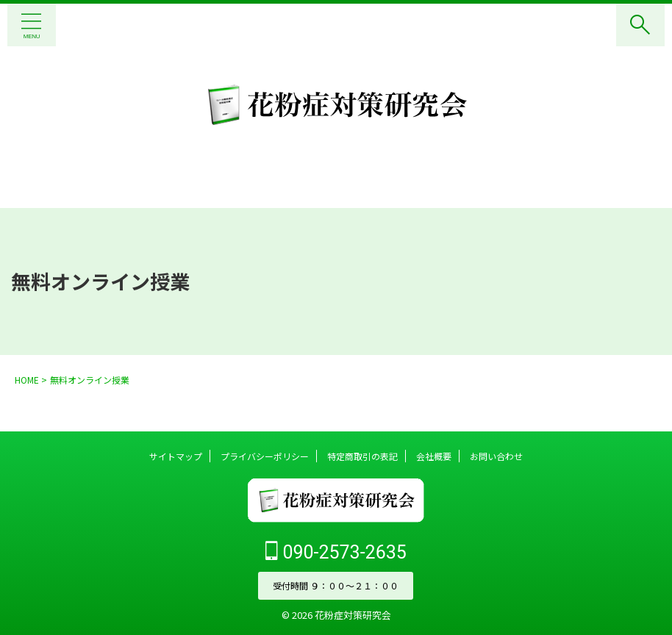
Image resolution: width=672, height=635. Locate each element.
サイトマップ (176, 456)
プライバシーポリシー (265, 456)
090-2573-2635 (336, 552)
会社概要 (434, 456)
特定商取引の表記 (362, 456)
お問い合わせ (496, 456)
